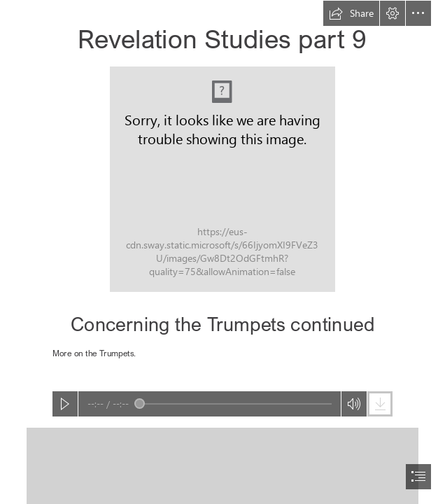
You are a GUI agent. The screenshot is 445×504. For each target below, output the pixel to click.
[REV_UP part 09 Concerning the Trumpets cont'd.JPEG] (222, 179)
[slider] (233, 404)
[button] (351, 13)
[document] (222, 252)
